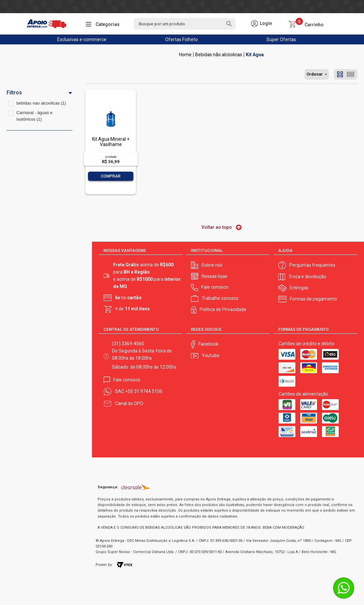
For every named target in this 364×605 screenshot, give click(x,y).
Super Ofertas (281, 39)
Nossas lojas (215, 276)
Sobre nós (212, 265)
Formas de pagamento (313, 299)
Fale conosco (215, 287)
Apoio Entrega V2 (185, 55)
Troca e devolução (307, 277)
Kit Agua (255, 55)
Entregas (299, 288)
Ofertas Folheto (182, 39)
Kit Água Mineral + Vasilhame (111, 142)
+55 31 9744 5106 (144, 391)
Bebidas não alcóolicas (219, 55)
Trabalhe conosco (220, 298)
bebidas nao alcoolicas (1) (41, 103)
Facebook (208, 344)
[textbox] (185, 24)
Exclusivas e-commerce (82, 39)
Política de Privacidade (223, 309)
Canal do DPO (129, 403)
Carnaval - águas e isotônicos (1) (34, 116)
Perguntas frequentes (312, 265)
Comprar (111, 176)
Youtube (211, 355)
